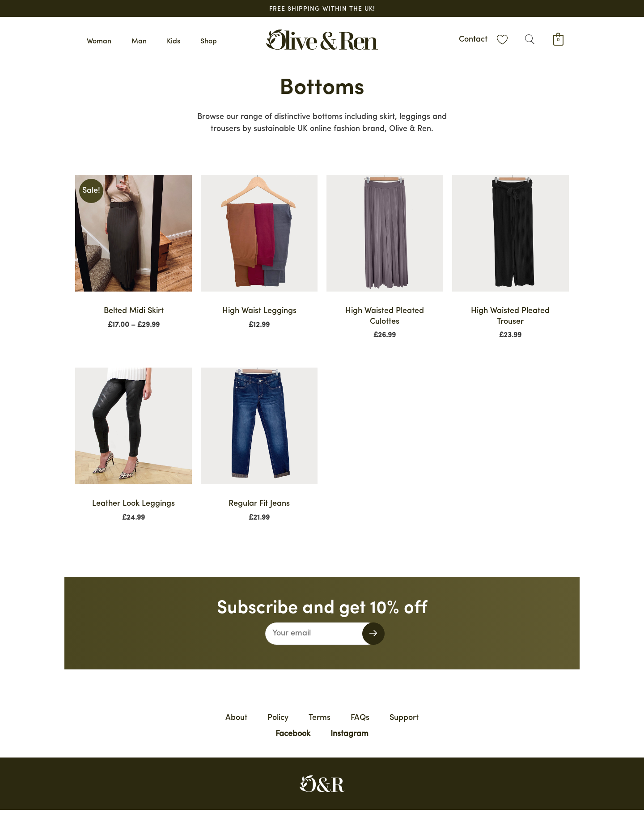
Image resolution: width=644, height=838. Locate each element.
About (236, 718)
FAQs (360, 718)
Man (139, 42)
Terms (320, 718)
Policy (278, 718)
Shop (209, 42)
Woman (99, 42)
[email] (322, 634)
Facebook (293, 734)
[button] (530, 40)
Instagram (350, 734)
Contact (473, 40)
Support (404, 718)
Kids (174, 42)
